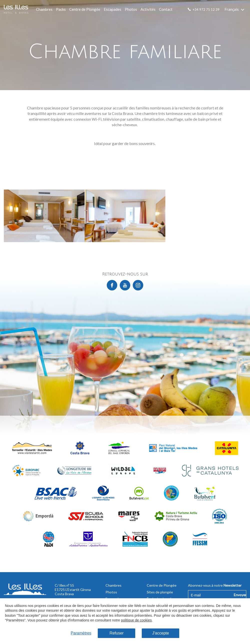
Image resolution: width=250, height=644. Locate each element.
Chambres (44, 9)
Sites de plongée (160, 592)
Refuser (116, 633)
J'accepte (161, 633)
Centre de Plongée (85, 9)
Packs (61, 9)
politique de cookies (136, 620)
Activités (148, 9)
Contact (166, 9)
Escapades (112, 9)
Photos (131, 9)
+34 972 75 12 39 (206, 10)
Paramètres (81, 633)
